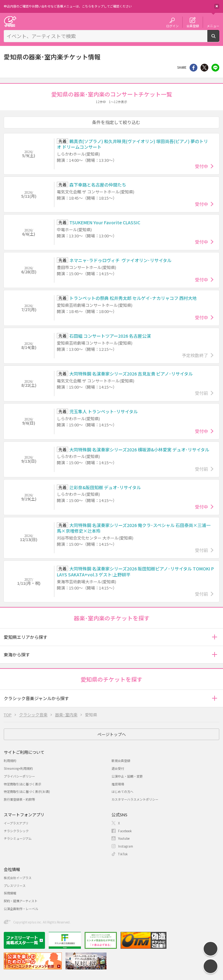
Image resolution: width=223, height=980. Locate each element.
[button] (214, 637)
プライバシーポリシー (19, 776)
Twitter (204, 68)
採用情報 (10, 893)
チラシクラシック (16, 831)
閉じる (217, 6)
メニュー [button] (213, 26)
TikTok (123, 854)
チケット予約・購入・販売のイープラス (10, 21)
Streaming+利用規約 (18, 768)
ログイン (172, 26)
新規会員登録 (121, 761)
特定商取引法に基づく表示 (22, 784)
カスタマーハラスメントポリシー (135, 799)
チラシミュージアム (18, 838)
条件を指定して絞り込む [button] (116, 122)
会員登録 (193, 26)
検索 (219, 39)
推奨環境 (118, 784)
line (215, 68)
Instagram (126, 846)
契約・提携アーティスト (21, 901)
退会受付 (118, 768)
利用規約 (10, 761)
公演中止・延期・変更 (127, 776)
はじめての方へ (122, 791)
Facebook (125, 831)
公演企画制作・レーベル (21, 909)
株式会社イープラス (18, 878)
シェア (193, 68)
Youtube (124, 838)
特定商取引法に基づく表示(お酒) (27, 791)
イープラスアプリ (16, 823)
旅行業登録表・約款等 (19, 799)
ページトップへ (112, 734)
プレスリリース (15, 885)
